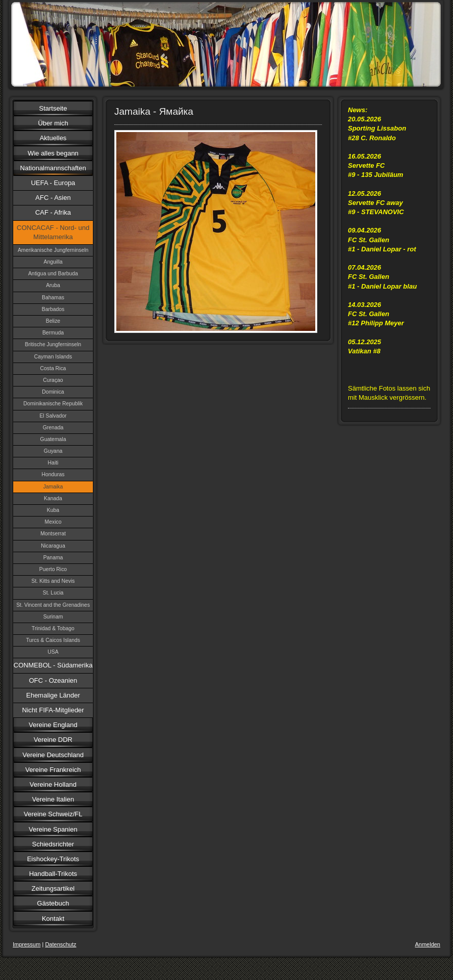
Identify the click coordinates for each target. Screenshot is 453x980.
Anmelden (427, 944)
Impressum (27, 944)
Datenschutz (60, 944)
